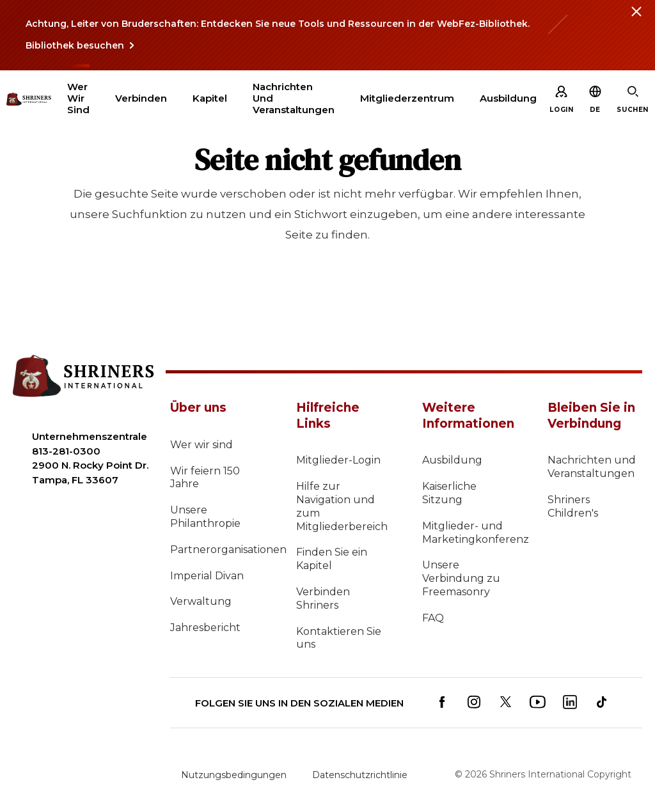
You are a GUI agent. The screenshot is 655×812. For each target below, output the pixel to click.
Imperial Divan (207, 576)
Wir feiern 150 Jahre (205, 478)
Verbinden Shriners (323, 598)
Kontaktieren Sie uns (339, 638)
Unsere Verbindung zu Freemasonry (461, 578)
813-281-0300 (66, 451)
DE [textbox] (595, 110)
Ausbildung (452, 460)
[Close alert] (636, 19)
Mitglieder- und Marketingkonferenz (470, 533)
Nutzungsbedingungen (234, 775)
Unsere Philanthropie (205, 517)
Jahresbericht (205, 628)
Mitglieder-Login (338, 460)
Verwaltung (201, 601)
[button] (595, 110)
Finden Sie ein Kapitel (332, 559)
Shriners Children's (573, 506)
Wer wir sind (201, 445)
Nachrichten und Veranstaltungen (592, 467)
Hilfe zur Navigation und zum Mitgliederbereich (342, 506)
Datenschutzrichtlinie (360, 775)
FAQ (433, 618)
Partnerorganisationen (217, 550)
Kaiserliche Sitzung (449, 493)
